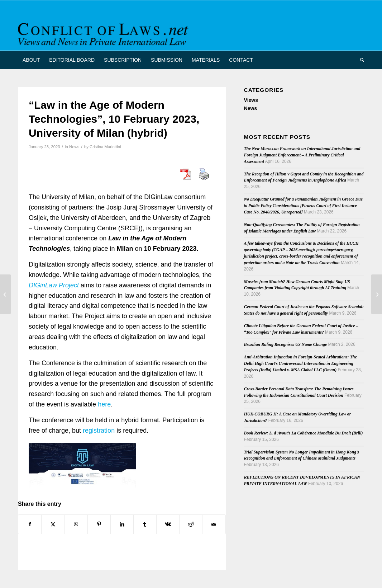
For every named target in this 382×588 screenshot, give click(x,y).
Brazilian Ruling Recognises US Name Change (286, 344)
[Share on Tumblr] (145, 524)
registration (99, 431)
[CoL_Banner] (104, 32)
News (74, 147)
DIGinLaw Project (54, 285)
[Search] (360, 60)
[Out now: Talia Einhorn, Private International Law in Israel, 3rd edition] (376, 294)
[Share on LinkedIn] (122, 524)
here (104, 404)
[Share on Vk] (168, 524)
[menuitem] (31, 60)
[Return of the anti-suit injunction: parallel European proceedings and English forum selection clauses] (6, 294)
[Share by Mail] (214, 524)
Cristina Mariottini (105, 147)
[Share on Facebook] (30, 524)
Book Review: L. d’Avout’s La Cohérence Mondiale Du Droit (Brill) (304, 433)
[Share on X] (53, 524)
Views (251, 100)
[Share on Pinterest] (99, 524)
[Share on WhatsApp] (76, 524)
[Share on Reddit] (191, 524)
